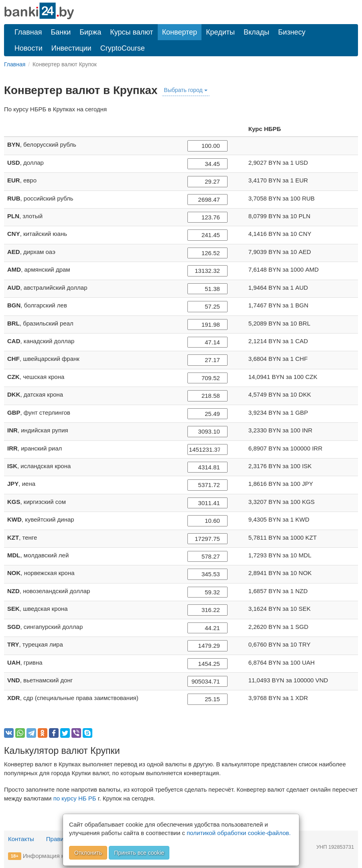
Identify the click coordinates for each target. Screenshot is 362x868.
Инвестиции (71, 48)
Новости (28, 48)
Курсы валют (131, 32)
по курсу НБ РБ (75, 798)
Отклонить (88, 853)
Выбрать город (185, 90)
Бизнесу (292, 32)
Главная (28, 32)
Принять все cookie (139, 853)
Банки (61, 32)
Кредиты (220, 32)
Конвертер (180, 32)
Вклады (256, 32)
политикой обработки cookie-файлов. (239, 833)
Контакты (21, 839)
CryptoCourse (123, 48)
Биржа (90, 32)
